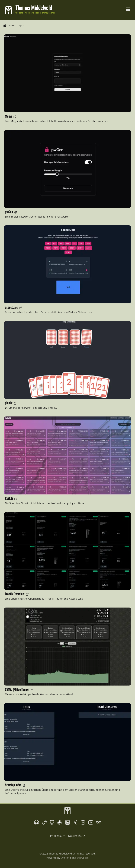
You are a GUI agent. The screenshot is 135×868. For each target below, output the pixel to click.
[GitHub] (52, 822)
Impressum (58, 836)
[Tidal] (98, 822)
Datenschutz (76, 836)
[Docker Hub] (60, 822)
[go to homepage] (30, 10)
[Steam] (44, 822)
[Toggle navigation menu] (128, 9)
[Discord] (37, 822)
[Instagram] (83, 822)
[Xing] (75, 822)
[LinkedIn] (67, 822)
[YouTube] (91, 822)
